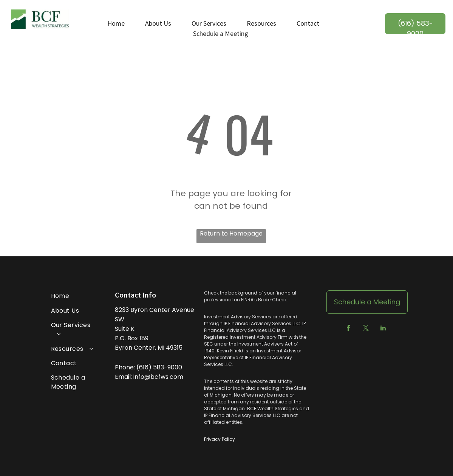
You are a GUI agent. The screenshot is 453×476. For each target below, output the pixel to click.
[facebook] (348, 329)
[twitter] (366, 329)
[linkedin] (383, 329)
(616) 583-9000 (159, 367)
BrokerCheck (272, 300)
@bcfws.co (161, 377)
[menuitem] (73, 296)
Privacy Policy (220, 439)
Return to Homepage (231, 233)
